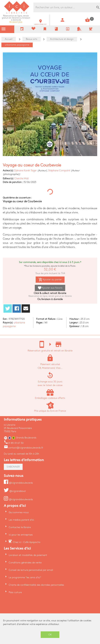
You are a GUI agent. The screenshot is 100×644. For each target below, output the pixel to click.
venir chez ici (40, 23)
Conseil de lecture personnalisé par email (31, 570)
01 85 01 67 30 (14, 443)
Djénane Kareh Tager (25, 171)
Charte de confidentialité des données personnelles (36, 585)
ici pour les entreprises (21, 535)
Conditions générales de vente (25, 563)
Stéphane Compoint (59, 171)
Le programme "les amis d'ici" (25, 577)
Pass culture (15, 592)
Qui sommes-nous (19, 512)
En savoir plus (16, 19)
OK (50, 635)
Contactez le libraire (20, 527)
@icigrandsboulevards (18, 483)
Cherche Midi (21, 178)
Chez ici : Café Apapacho (27, 542)
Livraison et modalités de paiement (28, 555)
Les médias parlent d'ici (21, 520)
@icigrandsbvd (15, 491)
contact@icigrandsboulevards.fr (23, 448)
